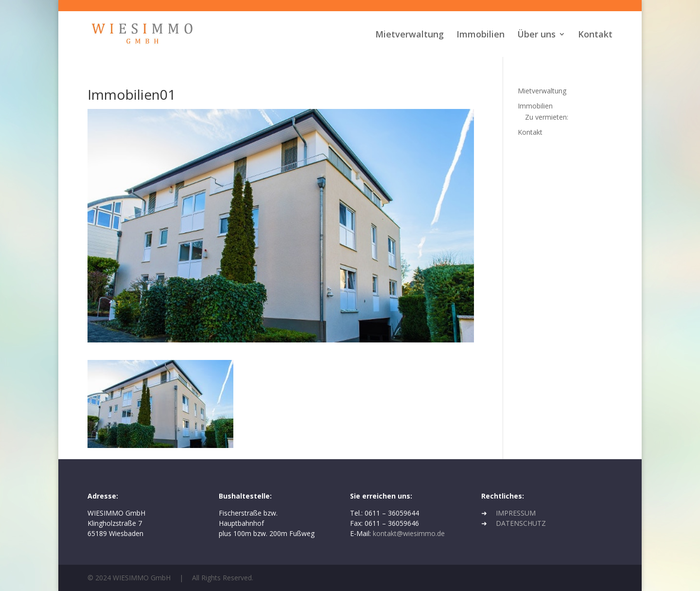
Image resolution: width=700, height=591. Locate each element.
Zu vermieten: (547, 117)
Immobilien (481, 35)
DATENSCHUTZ (521, 523)
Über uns (536, 35)
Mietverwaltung (410, 35)
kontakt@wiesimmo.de (409, 533)
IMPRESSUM (516, 513)
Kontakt (595, 35)
